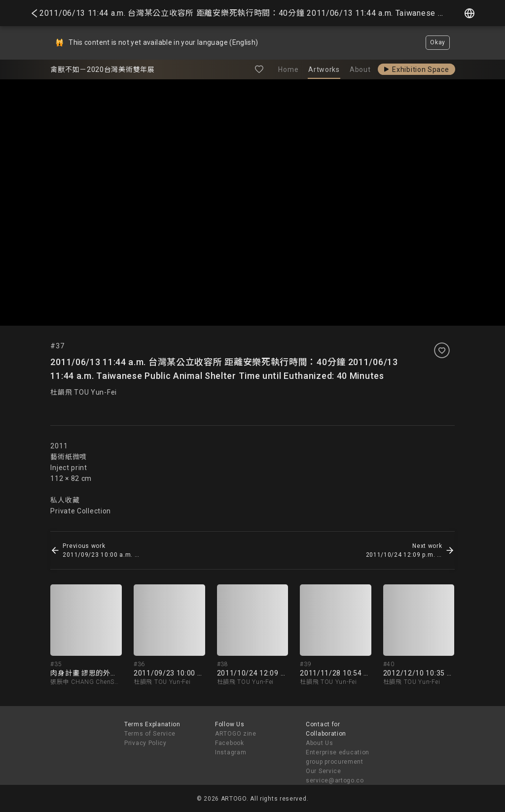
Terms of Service (150, 734)
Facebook (230, 743)
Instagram (231, 752)
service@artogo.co (335, 780)
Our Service (324, 771)
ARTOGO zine (236, 734)
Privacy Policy (145, 743)
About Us (320, 743)
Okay (438, 42)
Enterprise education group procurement (338, 757)
